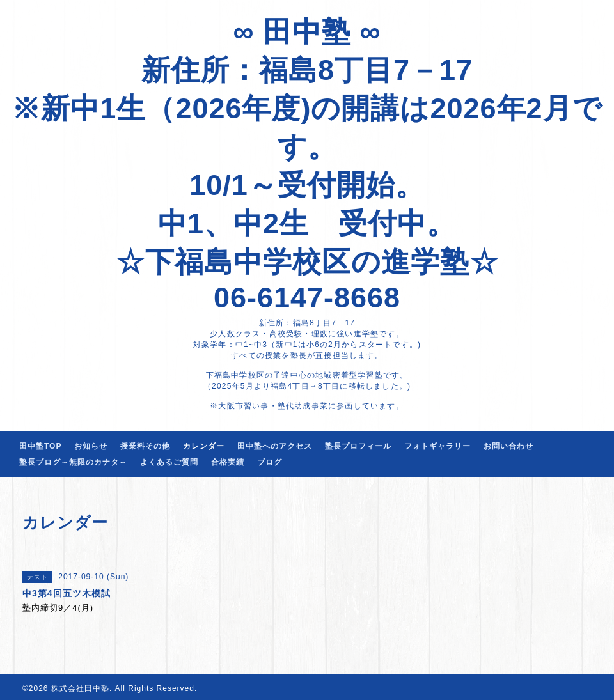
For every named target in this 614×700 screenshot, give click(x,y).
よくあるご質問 (169, 462)
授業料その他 (145, 446)
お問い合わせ (508, 446)
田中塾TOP (40, 446)
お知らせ (91, 446)
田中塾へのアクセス (275, 446)
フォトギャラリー (437, 446)
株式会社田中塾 (80, 688)
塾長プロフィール (358, 446)
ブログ (270, 462)
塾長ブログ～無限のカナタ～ (73, 462)
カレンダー (204, 446)
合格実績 (228, 462)
